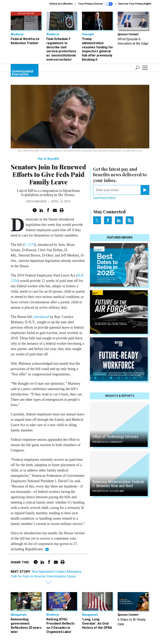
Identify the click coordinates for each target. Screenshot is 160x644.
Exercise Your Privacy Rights (135, 4)
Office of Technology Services (115, 437)
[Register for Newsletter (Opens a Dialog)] (145, 190)
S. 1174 (29, 245)
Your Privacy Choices (95, 4)
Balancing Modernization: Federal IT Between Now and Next (118, 484)
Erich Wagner (36, 201)
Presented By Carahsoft (108, 442)
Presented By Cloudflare (108, 491)
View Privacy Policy (105, 198)
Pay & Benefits (48, 159)
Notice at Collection (61, 4)
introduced (41, 317)
